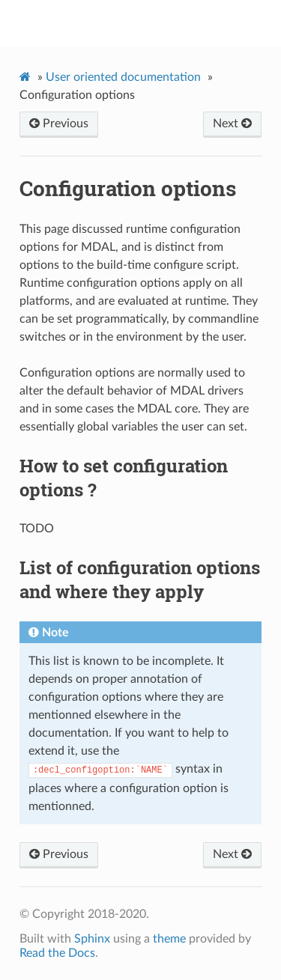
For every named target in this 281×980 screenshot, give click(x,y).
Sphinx (92, 939)
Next (232, 124)
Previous (59, 124)
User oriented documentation (123, 77)
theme (169, 939)
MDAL (151, 23)
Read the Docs (57, 953)
